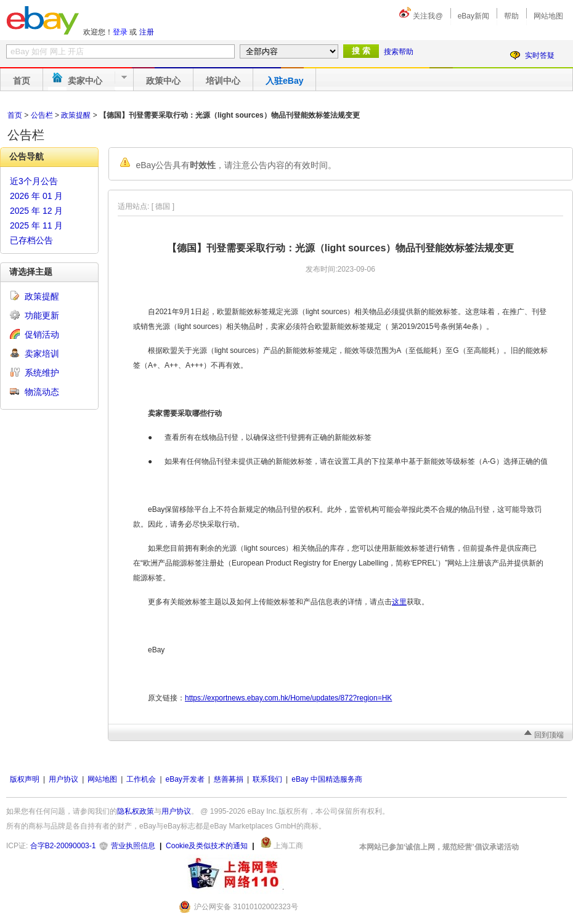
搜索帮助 (399, 52)
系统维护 (42, 373)
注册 (147, 32)
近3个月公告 (34, 181)
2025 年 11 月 (36, 225)
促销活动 (42, 334)
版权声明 (25, 779)
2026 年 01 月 (36, 196)
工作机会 (141, 779)
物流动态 (42, 392)
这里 (399, 602)
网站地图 (548, 16)
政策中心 (163, 81)
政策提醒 (76, 115)
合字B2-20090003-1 (63, 846)
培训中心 (223, 81)
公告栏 (42, 115)
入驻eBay (284, 81)
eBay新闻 (473, 16)
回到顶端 (549, 735)
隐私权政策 (136, 811)
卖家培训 (42, 354)
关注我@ (428, 16)
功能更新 (42, 315)
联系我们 (267, 779)
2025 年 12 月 (36, 211)
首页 (22, 81)
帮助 (511, 16)
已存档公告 (31, 240)
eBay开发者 (185, 779)
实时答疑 (540, 55)
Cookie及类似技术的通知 (207, 846)
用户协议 (63, 779)
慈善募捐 (229, 779)
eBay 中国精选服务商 (327, 779)
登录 (120, 32)
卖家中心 (85, 81)
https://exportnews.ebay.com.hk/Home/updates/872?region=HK (288, 698)
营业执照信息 (133, 846)
